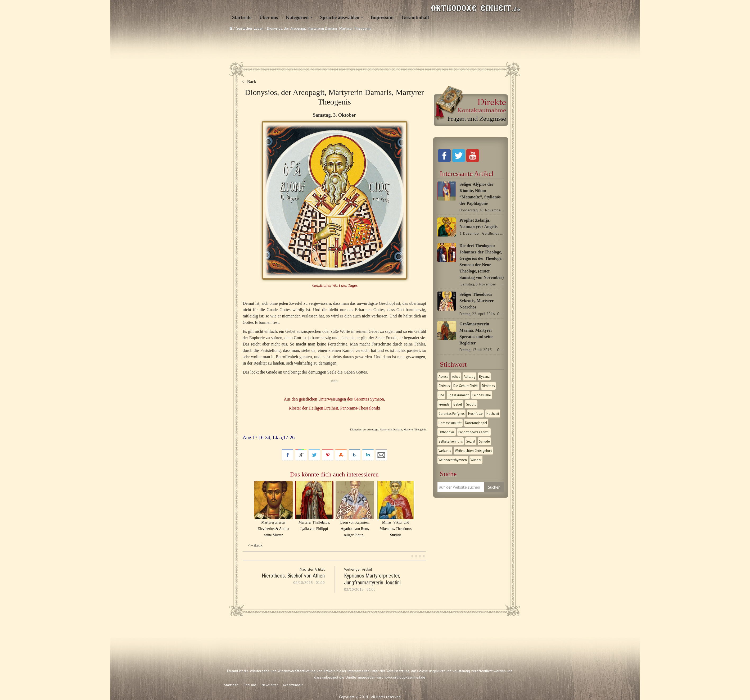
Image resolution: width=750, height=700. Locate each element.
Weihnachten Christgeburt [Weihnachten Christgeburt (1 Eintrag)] (473, 451)
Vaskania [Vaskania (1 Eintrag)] (445, 451)
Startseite (242, 17)
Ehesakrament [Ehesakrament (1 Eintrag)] (458, 395)
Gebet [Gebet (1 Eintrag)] (458, 404)
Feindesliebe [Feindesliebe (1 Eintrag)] (482, 395)
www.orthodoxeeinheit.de (405, 677)
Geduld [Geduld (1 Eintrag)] (471, 404)
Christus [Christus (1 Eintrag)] (444, 386)
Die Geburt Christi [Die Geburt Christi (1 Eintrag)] (466, 386)
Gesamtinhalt (415, 17)
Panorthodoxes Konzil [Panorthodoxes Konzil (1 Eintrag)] (474, 432)
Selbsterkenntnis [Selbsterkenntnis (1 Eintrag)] (451, 441)
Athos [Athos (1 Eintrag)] (456, 376)
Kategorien (297, 17)
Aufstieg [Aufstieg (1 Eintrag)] (469, 376)
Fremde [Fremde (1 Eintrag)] (444, 404)
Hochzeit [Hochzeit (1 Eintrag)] (493, 413)
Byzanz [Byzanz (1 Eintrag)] (484, 376)
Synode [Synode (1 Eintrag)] (484, 441)
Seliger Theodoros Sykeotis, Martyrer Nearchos (476, 301)
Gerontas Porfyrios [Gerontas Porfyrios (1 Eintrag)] (451, 413)
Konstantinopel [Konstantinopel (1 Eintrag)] (476, 423)
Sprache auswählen (340, 17)
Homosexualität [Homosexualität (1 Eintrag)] (450, 423)
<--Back (249, 82)
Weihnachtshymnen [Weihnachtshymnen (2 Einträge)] (453, 460)
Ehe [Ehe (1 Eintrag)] (441, 395)
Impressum (382, 17)
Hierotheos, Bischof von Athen (293, 576)
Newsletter (270, 685)
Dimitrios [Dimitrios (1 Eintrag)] (488, 386)
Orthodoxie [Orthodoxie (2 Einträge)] (447, 432)
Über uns (269, 17)
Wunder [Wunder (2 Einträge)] (476, 460)
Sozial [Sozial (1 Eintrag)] (471, 441)
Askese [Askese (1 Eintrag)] (443, 376)
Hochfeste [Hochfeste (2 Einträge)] (475, 413)
